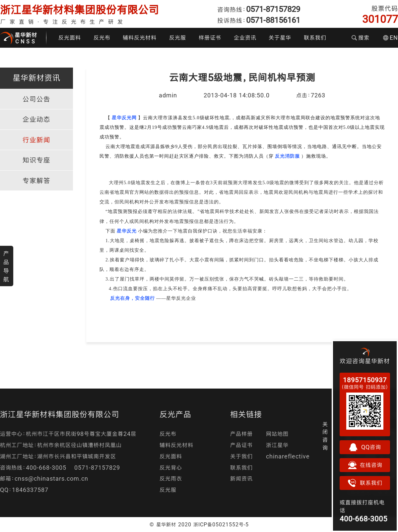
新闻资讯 (241, 479)
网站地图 (277, 434)
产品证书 (241, 445)
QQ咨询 (365, 447)
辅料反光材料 (140, 38)
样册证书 (210, 38)
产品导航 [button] (6, 266)
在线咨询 (365, 465)
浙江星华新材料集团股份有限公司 (80, 10)
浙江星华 (277, 445)
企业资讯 (245, 38)
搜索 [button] (361, 38)
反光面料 (70, 38)
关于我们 (241, 456)
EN (391, 38)
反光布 (102, 38)
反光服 (178, 38)
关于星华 (280, 38)
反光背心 (171, 468)
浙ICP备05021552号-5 (221, 524)
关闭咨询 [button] (325, 436)
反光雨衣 (171, 479)
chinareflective (288, 456)
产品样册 (241, 434)
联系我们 (315, 38)
